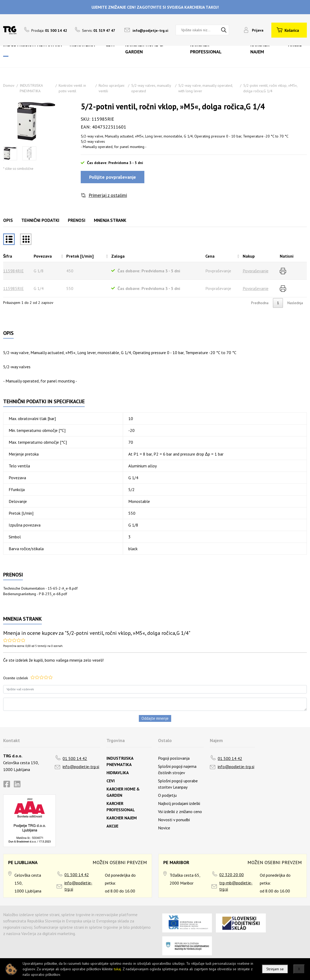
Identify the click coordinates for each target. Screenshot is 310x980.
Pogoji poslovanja (174, 758)
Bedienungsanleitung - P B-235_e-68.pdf (35, 594)
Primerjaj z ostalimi (108, 195)
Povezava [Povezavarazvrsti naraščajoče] (43, 256)
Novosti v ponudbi (174, 820)
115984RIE (13, 271)
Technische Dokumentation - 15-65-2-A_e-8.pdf (40, 588)
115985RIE (13, 288)
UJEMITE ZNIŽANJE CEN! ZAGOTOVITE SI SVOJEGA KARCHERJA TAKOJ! (155, 7)
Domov (9, 85)
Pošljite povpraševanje (113, 177)
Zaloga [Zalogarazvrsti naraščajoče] (118, 256)
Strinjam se (275, 969)
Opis (8, 220)
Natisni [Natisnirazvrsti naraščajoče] (287, 256)
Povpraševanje (256, 271)
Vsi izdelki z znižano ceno (180, 811)
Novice (164, 828)
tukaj (117, 969)
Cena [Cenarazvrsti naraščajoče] (210, 256)
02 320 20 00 (232, 875)
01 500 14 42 (75, 758)
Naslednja (295, 303)
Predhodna (260, 303)
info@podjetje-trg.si (150, 30)
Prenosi (77, 220)
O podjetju (167, 795)
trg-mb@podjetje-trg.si (236, 886)
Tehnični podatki (40, 220)
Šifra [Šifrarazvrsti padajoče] (8, 256)
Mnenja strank (110, 220)
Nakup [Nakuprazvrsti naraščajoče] (249, 256)
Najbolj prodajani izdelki (179, 803)
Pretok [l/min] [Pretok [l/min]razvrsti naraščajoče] (80, 256)
